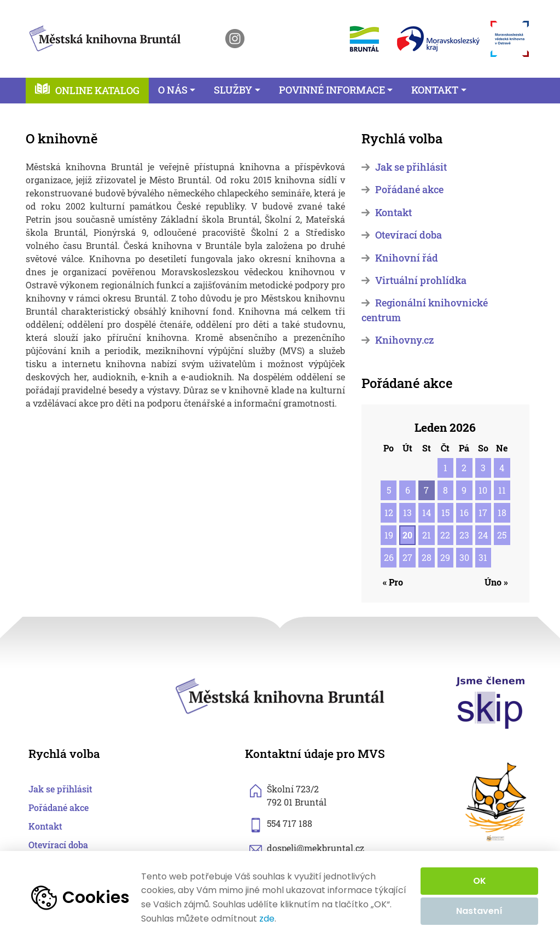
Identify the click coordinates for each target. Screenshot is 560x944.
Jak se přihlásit (411, 167)
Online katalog (97, 91)
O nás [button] (173, 90)
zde (267, 919)
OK (480, 881)
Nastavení (479, 911)
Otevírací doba (409, 235)
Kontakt (393, 213)
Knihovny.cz (404, 340)
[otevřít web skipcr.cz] (491, 702)
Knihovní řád (407, 258)
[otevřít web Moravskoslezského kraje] (438, 39)
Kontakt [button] (435, 90)
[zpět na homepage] (105, 36)
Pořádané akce (409, 190)
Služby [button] (233, 90)
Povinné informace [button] (332, 90)
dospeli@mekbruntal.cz (316, 848)
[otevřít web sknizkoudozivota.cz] (497, 802)
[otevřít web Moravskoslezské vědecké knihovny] (510, 39)
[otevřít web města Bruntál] (363, 39)
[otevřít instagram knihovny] (235, 39)
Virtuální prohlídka (421, 280)
